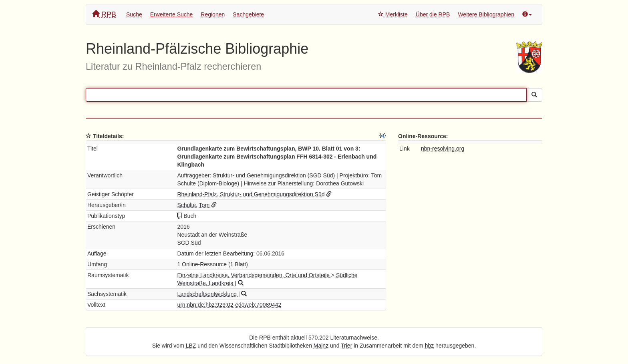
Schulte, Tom (193, 205)
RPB (104, 14)
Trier (346, 346)
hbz (430, 346)
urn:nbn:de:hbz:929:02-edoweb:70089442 (229, 305)
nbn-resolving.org (443, 149)
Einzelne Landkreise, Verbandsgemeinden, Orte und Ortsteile (254, 275)
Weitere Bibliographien (486, 14)
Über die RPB (433, 14)
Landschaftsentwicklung (208, 294)
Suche (134, 14)
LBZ (191, 346)
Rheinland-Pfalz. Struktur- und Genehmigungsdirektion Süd (251, 194)
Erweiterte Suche (172, 14)
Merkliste (393, 14)
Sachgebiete (248, 14)
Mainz (321, 346)
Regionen (213, 14)
